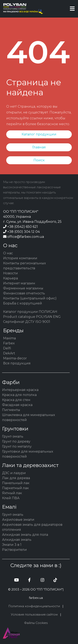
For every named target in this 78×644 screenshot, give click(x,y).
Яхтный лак (12, 493)
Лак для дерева (16, 478)
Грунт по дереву (16, 441)
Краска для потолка (19, 395)
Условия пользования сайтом (34, 615)
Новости (11, 273)
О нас (8, 253)
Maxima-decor (15, 358)
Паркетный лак (15, 488)
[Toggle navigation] (72, 9)
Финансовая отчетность (24, 293)
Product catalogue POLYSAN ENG (32, 317)
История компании (20, 258)
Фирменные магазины (23, 288)
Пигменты (11, 410)
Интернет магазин (19, 283)
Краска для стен (16, 400)
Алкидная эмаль (17, 540)
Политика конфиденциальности (34, 606)
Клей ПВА (11, 498)
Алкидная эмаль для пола (25, 535)
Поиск (39, 160)
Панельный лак (16, 483)
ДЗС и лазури (14, 473)
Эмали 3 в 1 (12, 545)
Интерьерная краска (20, 390)
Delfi (7, 348)
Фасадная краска (17, 405)
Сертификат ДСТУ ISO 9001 (27, 322)
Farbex (9, 343)
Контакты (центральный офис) (30, 298)
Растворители (14, 550)
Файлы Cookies (36, 623)
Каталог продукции (39, 134)
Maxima (9, 338)
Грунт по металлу (17, 446)
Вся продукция (17, 363)
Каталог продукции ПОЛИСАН (30, 312)
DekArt (9, 353)
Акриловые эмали (18, 520)
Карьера (11, 278)
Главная (39, 147)
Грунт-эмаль (13, 436)
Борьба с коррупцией (23, 303)
